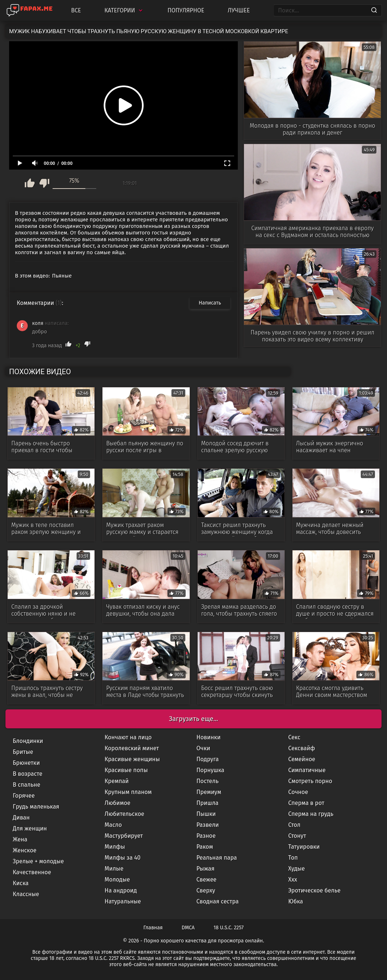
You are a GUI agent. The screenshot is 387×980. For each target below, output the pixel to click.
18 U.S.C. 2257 (229, 928)
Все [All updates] (76, 10)
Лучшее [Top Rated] (239, 10)
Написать (210, 303)
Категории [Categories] (124, 10)
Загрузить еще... (193, 719)
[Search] (374, 11)
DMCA (188, 928)
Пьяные (62, 276)
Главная (153, 928)
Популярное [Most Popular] (186, 10)
